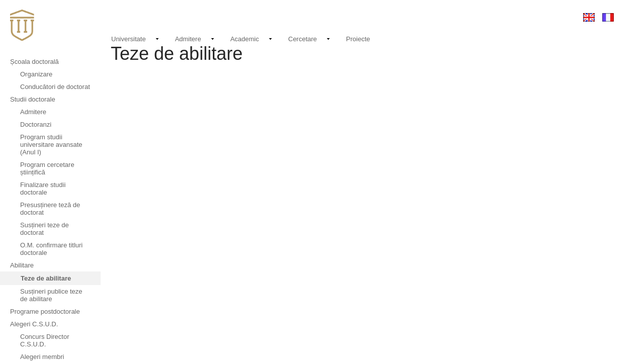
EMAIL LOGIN (503, 17)
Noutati (425, 16)
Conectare (550, 17)
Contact (460, 17)
